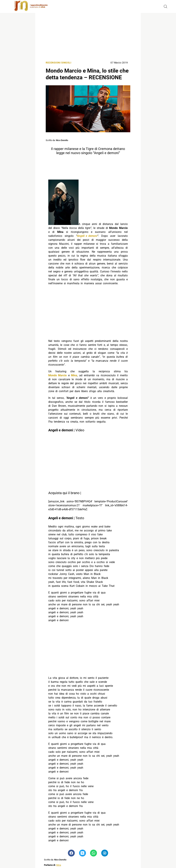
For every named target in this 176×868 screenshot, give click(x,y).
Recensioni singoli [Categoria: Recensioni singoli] (58, 63)
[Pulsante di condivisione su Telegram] (105, 853)
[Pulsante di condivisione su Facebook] (71, 853)
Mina (59, 865)
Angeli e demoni (87, 236)
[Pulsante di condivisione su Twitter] (82, 853)
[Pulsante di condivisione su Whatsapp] (93, 853)
